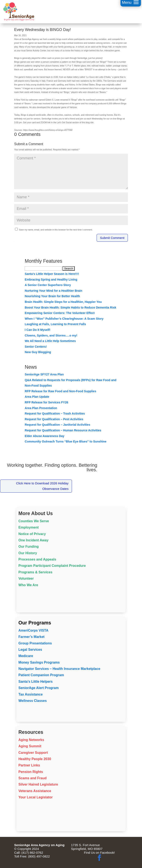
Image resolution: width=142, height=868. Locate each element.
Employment (28, 527)
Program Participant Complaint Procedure (52, 566)
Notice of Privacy (32, 534)
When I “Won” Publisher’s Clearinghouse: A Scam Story (64, 319)
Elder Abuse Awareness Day (45, 436)
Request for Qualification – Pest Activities (54, 419)
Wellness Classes (32, 701)
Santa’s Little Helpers (35, 682)
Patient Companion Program (41, 675)
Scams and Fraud (32, 778)
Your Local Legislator (35, 797)
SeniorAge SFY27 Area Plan (44, 374)
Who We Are (28, 585)
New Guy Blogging (38, 352)
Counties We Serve (34, 521)
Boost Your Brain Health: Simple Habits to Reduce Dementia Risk (70, 307)
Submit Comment (112, 238)
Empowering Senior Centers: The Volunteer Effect (60, 313)
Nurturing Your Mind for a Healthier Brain (53, 291)
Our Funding (28, 547)
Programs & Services (35, 572)
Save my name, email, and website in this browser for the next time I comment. (56, 230)
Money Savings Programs (39, 662)
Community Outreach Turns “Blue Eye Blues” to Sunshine (66, 441)
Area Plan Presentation (41, 408)
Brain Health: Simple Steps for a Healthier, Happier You (63, 302)
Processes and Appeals (37, 559)
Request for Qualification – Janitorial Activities (57, 425)
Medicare (26, 656)
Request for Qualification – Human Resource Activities (63, 430)
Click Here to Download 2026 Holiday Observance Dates (42, 486)
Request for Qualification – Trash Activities (55, 413)
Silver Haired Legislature (38, 784)
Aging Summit (30, 746)
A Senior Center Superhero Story (48, 285)
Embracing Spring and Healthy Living (51, 280)
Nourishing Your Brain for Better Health (52, 296)
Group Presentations (35, 643)
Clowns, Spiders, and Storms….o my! (51, 335)
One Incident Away (33, 540)
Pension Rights (31, 772)
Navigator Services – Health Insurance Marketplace (59, 669)
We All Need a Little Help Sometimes (50, 341)
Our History (28, 553)
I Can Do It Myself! (37, 330)
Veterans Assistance (35, 791)
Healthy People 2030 (35, 759)
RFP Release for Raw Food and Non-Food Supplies (60, 391)
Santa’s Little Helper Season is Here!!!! (52, 274)
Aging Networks (31, 740)
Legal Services (30, 650)
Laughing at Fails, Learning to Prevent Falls (55, 324)
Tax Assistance (30, 694)
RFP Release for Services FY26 (46, 402)
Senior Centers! (36, 347)
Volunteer (26, 578)
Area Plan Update (37, 397)
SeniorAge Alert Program (39, 688)
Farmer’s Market (31, 637)
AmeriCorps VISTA (33, 630)
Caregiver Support (33, 753)
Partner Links (29, 765)
